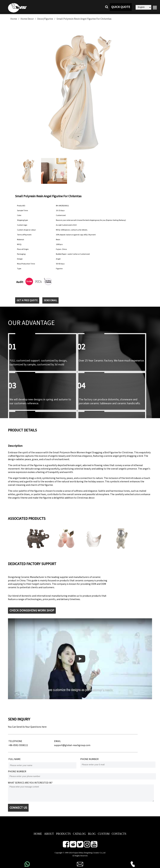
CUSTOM (104, 834)
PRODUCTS (63, 834)
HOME (38, 834)
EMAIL (57, 741)
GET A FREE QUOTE (27, 300)
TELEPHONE (15, 741)
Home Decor (27, 19)
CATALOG (79, 834)
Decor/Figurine (45, 19)
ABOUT (49, 834)
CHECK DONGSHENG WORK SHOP (32, 611)
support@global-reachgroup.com (72, 745)
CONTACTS (119, 834)
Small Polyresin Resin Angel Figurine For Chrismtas (84, 19)
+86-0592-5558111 (18, 745)
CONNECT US (18, 808)
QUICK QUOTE (121, 7)
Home (14, 19)
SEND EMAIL (50, 300)
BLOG (92, 834)
